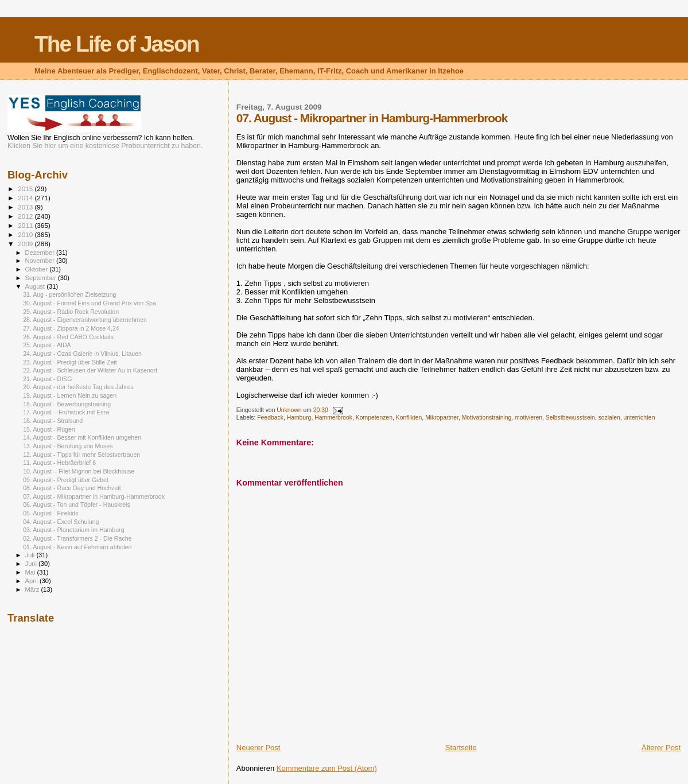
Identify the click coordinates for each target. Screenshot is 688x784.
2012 (26, 216)
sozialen (609, 418)
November (41, 261)
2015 (26, 189)
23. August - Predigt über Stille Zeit (70, 362)
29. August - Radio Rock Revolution (71, 312)
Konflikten (409, 418)
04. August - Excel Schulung (61, 522)
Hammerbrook (333, 418)
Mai (31, 572)
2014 (26, 198)
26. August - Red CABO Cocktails (68, 337)
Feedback (270, 418)
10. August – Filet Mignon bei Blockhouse (79, 471)
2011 (26, 225)
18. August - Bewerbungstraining (67, 404)
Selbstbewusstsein (570, 418)
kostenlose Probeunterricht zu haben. (144, 146)
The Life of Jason (117, 44)
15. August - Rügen (49, 429)
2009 (26, 244)
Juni (32, 564)
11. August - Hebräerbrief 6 (59, 463)
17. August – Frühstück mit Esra (66, 412)
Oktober (38, 269)
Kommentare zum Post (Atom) (327, 768)
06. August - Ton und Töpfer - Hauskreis (77, 504)
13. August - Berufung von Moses (68, 446)
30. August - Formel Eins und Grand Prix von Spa (90, 303)
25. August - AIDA (47, 345)
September (42, 278)
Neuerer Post (259, 748)
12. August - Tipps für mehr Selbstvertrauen (81, 455)
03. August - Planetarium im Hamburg (73, 530)
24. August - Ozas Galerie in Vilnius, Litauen (82, 354)
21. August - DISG (47, 379)
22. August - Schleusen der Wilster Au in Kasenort (90, 370)
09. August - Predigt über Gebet (66, 480)
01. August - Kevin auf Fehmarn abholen (77, 547)
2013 (26, 207)
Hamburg (299, 418)
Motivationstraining (487, 418)
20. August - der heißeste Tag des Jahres (78, 387)
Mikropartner (442, 418)
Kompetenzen (374, 418)
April (32, 581)
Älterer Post (661, 748)
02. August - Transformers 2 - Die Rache (77, 538)
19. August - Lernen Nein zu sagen (70, 395)
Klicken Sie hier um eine (45, 146)
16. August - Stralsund (53, 421)
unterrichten (640, 418)
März (33, 589)
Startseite (461, 748)
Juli (31, 555)
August (36, 286)
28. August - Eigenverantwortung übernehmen (85, 320)
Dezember (41, 253)
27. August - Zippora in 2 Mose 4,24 (71, 328)
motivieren (528, 418)
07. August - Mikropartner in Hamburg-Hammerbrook (94, 496)
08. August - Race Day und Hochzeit (72, 488)
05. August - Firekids (50, 513)
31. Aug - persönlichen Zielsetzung (69, 294)
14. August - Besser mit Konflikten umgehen (82, 437)
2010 (26, 234)
